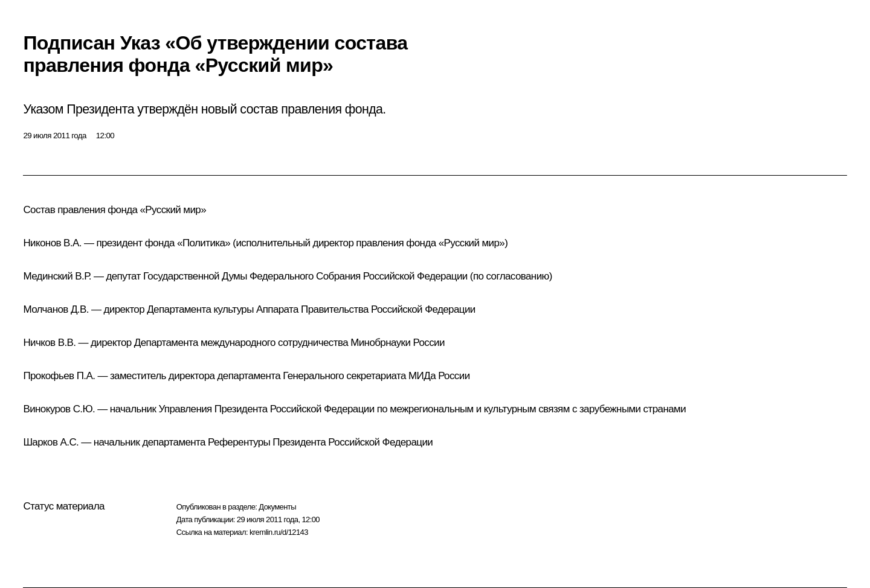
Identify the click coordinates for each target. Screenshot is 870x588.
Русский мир (173, 210)
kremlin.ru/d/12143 (279, 532)
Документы (277, 507)
